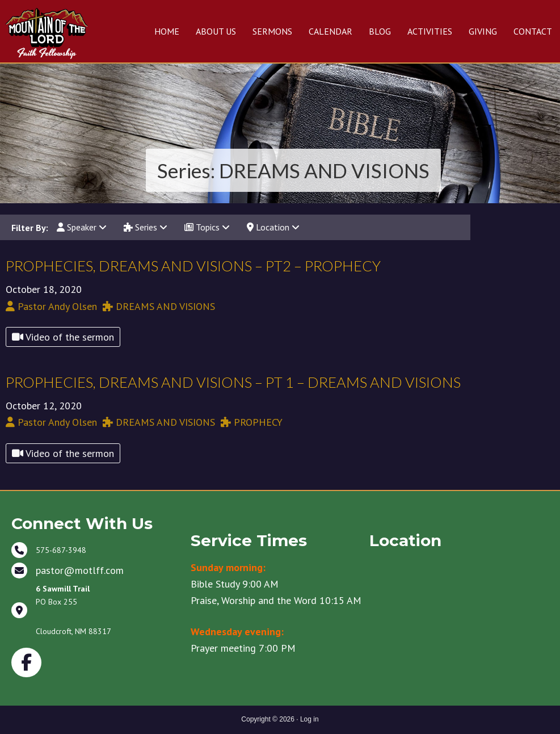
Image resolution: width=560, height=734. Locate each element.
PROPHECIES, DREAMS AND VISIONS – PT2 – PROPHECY (193, 266)
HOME (167, 31)
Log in (310, 719)
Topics (207, 227)
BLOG (380, 31)
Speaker (82, 227)
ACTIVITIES (430, 31)
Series (146, 227)
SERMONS (272, 31)
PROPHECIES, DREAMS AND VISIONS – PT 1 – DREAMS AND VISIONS (233, 382)
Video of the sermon (63, 337)
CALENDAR (330, 31)
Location (273, 227)
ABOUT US (216, 31)
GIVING (483, 31)
